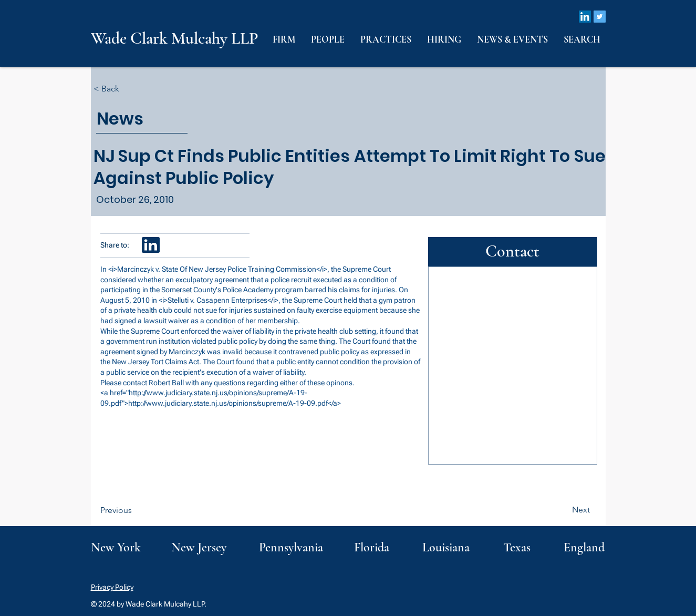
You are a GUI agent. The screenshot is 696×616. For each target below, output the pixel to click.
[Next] (564, 510)
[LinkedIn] (585, 17)
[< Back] (128, 89)
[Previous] (135, 510)
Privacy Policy (112, 587)
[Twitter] (600, 17)
